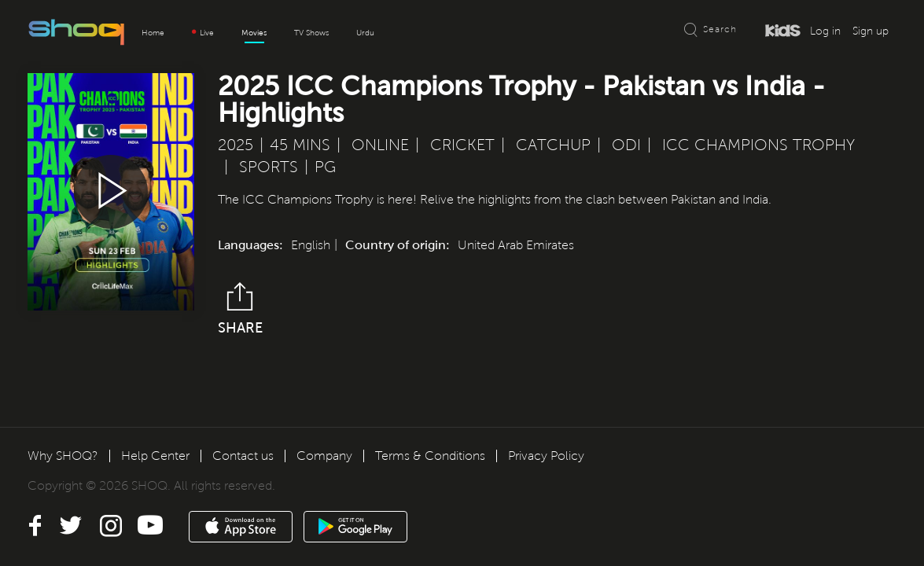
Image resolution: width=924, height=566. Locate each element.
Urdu (365, 33)
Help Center (155, 456)
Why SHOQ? (63, 456)
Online (380, 145)
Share (240, 309)
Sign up (871, 31)
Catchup (553, 145)
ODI (626, 145)
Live (203, 33)
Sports (269, 167)
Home (153, 33)
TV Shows (311, 33)
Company (324, 456)
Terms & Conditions (430, 456)
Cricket (462, 145)
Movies (254, 33)
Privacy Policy (546, 456)
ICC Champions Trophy (758, 145)
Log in (825, 31)
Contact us (243, 456)
